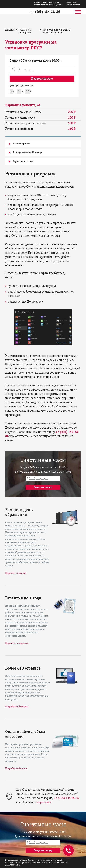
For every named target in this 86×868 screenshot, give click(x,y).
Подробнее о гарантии (17, 643)
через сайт (44, 802)
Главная (10, 30)
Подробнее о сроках (16, 573)
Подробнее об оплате (16, 769)
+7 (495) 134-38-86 (45, 12)
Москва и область (74, 4)
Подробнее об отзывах (17, 707)
